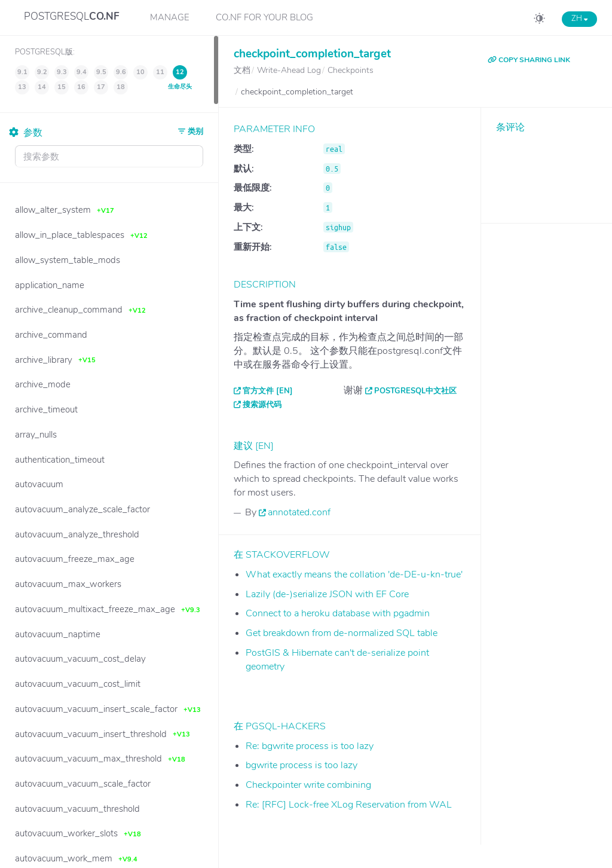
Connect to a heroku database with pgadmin (338, 613)
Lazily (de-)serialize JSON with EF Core (327, 594)
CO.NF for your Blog (264, 17)
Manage (170, 17)
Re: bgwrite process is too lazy (310, 746)
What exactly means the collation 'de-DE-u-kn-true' (354, 574)
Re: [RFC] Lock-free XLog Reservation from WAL (349, 805)
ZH (579, 19)
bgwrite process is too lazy (302, 765)
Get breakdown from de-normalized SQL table (342, 633)
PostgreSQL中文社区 (415, 391)
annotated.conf (299, 512)
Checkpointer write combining (308, 785)
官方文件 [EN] (268, 391)
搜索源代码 (262, 405)
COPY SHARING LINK (529, 60)
